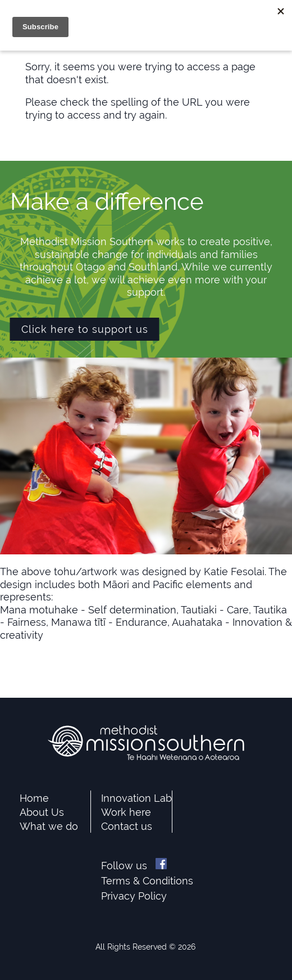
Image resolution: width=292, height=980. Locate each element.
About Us (42, 812)
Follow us (134, 866)
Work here (126, 812)
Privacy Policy (134, 896)
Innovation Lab (136, 798)
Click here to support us (85, 329)
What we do (49, 826)
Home (34, 798)
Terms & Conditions (147, 881)
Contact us (127, 826)
